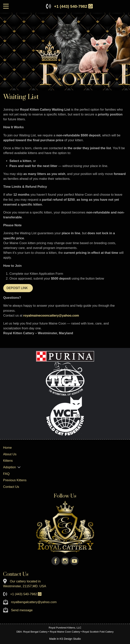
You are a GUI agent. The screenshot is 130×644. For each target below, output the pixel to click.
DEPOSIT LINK (18, 288)
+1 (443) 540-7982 (71, 6)
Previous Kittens (15, 480)
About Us (10, 454)
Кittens (8, 461)
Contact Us (11, 487)
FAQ (6, 474)
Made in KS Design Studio (65, 639)
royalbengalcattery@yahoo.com (34, 602)
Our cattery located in (25, 581)
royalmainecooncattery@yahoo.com (51, 316)
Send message (22, 610)
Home (7, 448)
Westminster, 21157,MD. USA (25, 586)
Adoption (9, 467)
